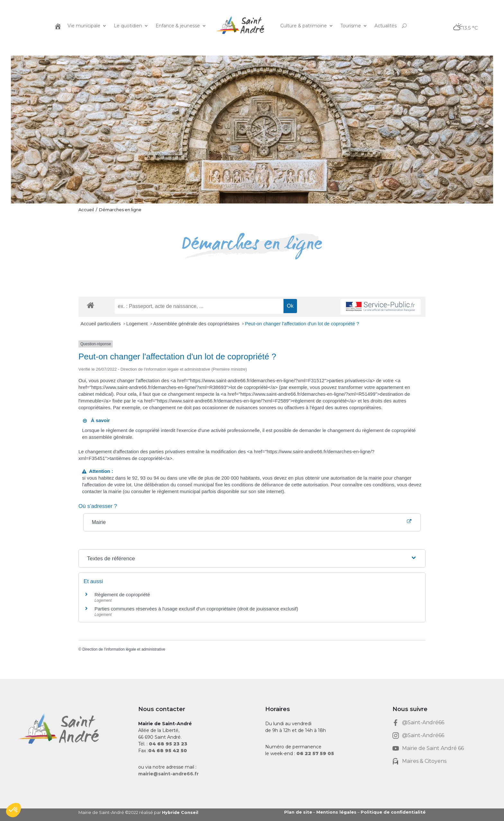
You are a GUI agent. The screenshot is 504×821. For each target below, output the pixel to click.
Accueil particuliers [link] (101, 324)
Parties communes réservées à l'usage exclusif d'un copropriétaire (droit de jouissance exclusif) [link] (196, 609)
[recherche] (199, 306)
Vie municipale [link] (84, 26)
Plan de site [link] (298, 812)
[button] (14, 810)
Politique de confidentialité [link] (393, 812)
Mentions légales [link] (336, 812)
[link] (57, 26)
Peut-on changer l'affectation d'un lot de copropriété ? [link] (302, 324)
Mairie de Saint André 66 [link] (433, 748)
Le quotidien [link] (128, 26)
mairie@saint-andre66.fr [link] (168, 774)
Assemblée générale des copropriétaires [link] (197, 324)
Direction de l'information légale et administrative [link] (124, 649)
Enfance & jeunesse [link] (178, 26)
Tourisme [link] (351, 26)
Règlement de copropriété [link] (122, 595)
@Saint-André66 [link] (423, 722)
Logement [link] (138, 324)
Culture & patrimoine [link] (304, 26)
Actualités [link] (386, 26)
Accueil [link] (86, 210)
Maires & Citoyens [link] (424, 761)
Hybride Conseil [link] (180, 812)
